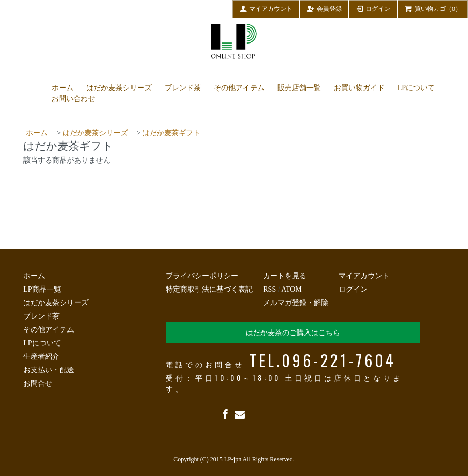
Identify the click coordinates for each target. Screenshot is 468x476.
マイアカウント (266, 8)
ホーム (63, 88)
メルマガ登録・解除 (296, 303)
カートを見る (285, 276)
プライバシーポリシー (202, 276)
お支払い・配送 (49, 370)
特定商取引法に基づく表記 (209, 289)
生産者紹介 (41, 357)
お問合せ (38, 384)
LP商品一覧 (42, 289)
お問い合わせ (74, 99)
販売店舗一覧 (299, 88)
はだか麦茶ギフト (171, 133)
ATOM (291, 289)
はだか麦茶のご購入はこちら (293, 333)
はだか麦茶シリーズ (119, 88)
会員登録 (324, 8)
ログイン (373, 8)
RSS (269, 289)
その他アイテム (239, 88)
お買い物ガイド (359, 88)
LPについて (416, 88)
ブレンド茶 (183, 88)
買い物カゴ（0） (433, 8)
